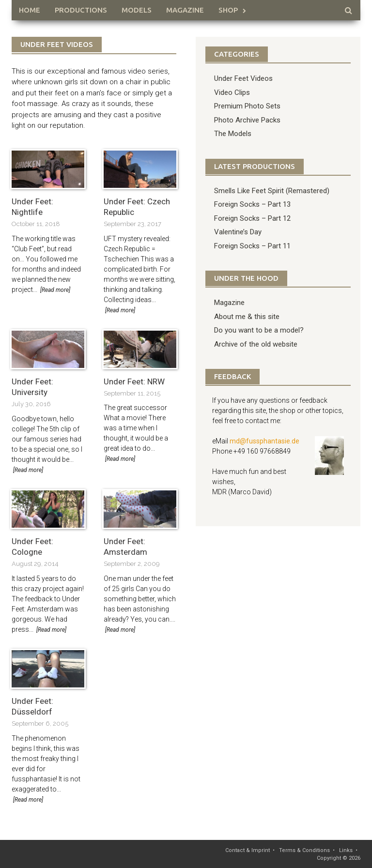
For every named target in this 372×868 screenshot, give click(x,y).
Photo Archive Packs (247, 120)
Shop (228, 10)
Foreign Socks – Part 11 (252, 246)
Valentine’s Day (238, 232)
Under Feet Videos (243, 78)
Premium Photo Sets (247, 106)
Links (346, 850)
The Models (233, 134)
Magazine (185, 10)
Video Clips (232, 92)
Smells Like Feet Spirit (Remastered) (272, 191)
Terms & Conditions (304, 850)
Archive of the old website (256, 344)
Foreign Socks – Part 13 (252, 204)
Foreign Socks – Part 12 (252, 218)
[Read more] (55, 290)
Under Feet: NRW (134, 381)
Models (137, 10)
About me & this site (247, 317)
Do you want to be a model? (259, 330)
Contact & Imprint (248, 850)
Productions (81, 10)
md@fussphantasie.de (264, 441)
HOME (30, 10)
